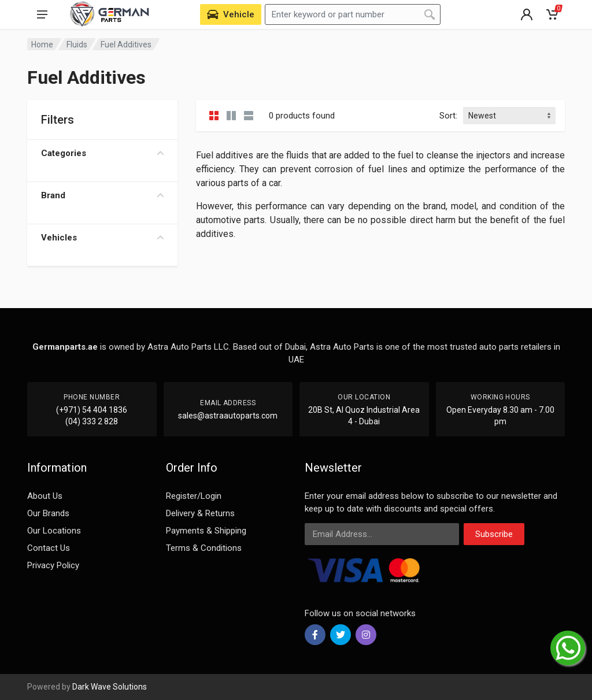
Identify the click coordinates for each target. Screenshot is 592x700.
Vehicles (102, 238)
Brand (102, 195)
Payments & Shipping (206, 531)
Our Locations (54, 531)
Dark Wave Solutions (110, 687)
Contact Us (49, 548)
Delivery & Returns (200, 513)
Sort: (448, 116)
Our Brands (48, 513)
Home (42, 45)
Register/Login (194, 496)
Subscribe (494, 534)
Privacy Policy (53, 565)
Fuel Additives (126, 45)
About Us (45, 496)
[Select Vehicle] (231, 14)
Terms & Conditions (204, 548)
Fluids (77, 45)
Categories (102, 153)
